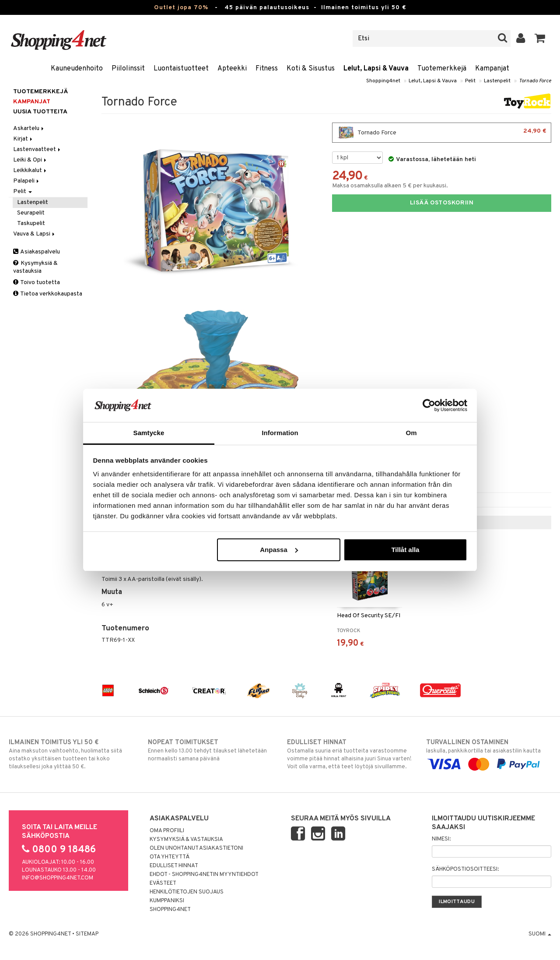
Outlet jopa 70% (181, 8)
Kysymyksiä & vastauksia (35, 267)
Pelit (470, 81)
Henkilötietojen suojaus (187, 892)
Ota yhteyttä (170, 857)
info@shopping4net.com (58, 878)
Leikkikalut (30, 171)
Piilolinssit (128, 69)
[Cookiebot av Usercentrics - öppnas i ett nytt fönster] (429, 405)
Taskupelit (31, 223)
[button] (540, 39)
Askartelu (29, 128)
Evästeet (163, 883)
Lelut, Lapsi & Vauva (376, 69)
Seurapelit (31, 213)
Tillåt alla (405, 550)
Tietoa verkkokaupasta (48, 294)
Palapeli (27, 181)
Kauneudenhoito (77, 69)
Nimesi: (441, 839)
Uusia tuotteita (40, 112)
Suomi (540, 934)
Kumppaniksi (167, 901)
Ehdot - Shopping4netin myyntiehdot (204, 875)
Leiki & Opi (30, 160)
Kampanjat (492, 69)
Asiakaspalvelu (37, 252)
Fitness (267, 69)
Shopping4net (383, 81)
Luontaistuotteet (181, 69)
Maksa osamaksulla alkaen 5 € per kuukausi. (390, 186)
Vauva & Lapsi (35, 234)
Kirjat (23, 139)
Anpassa (279, 550)
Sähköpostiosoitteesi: (465, 869)
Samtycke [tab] (149, 433)
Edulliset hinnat (174, 866)
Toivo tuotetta (37, 283)
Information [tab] (280, 433)
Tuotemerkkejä (442, 69)
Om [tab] (411, 433)
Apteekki (232, 69)
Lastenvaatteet (37, 149)
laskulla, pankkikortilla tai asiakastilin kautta (489, 753)
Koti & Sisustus (311, 69)
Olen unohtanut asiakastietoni (196, 848)
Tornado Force (535, 81)
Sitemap (87, 934)
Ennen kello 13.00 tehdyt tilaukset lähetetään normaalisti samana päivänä (210, 750)
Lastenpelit (497, 81)
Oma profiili (167, 831)
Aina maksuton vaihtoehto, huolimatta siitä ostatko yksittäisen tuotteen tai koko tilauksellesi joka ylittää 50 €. (71, 754)
